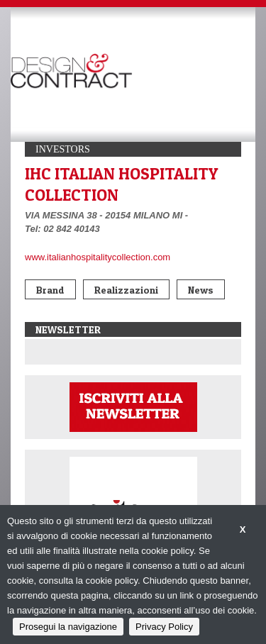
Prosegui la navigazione (68, 627)
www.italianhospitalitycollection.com (98, 257)
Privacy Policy (164, 627)
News (201, 290)
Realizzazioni (126, 290)
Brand (50, 290)
